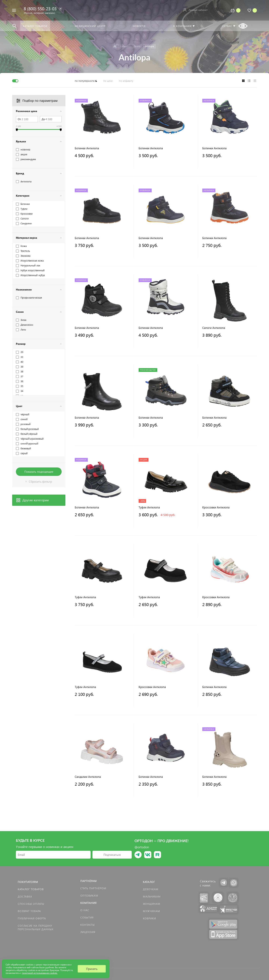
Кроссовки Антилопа (216, 507)
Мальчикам (152, 896)
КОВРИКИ (149, 918)
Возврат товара (29, 911)
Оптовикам (89, 896)
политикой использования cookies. (40, 973)
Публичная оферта (32, 918)
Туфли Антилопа (149, 507)
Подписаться (112, 855)
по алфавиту (126, 81)
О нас (85, 910)
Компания (88, 903)
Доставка (25, 896)
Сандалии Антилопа (88, 777)
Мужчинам (151, 911)
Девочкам (151, 889)
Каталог (149, 882)
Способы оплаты (31, 904)
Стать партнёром (93, 888)
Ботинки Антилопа (87, 148)
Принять (92, 969)
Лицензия (88, 932)
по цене (108, 81)
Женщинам (152, 904)
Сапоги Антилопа (214, 328)
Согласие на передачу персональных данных (36, 927)
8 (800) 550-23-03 (40, 9)
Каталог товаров (31, 889)
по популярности (85, 81)
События (87, 917)
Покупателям (28, 882)
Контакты (88, 925)
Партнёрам (89, 881)
